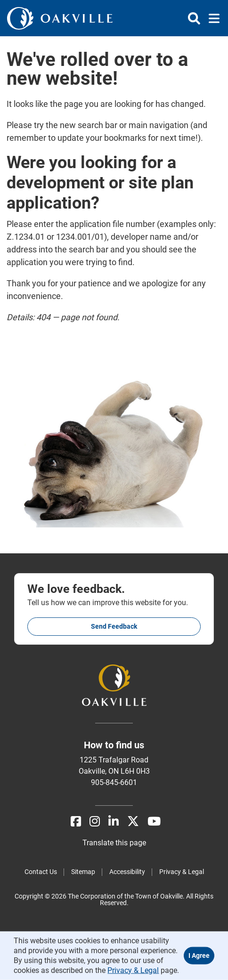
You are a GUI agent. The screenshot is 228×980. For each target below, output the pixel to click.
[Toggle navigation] (211, 18)
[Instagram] (95, 822)
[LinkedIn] (114, 822)
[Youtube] (154, 822)
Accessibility (127, 872)
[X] (133, 822)
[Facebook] (76, 822)
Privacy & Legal (182, 872)
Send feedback (114, 626)
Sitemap (83, 872)
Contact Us (41, 872)
